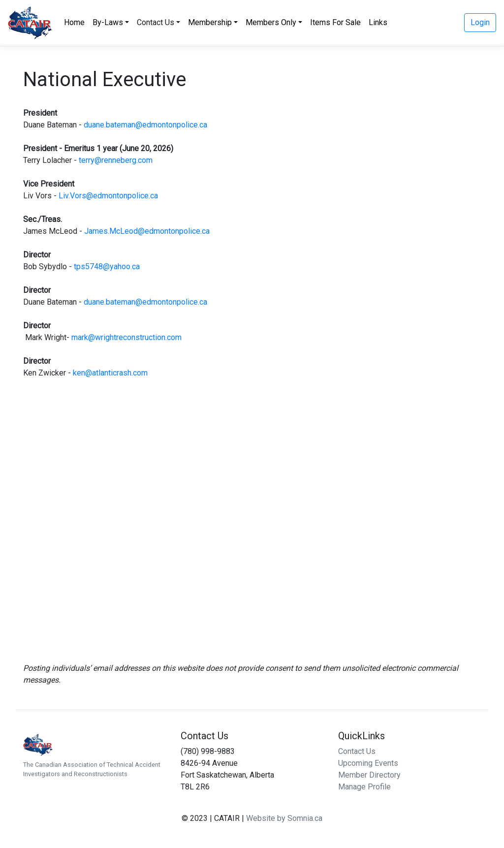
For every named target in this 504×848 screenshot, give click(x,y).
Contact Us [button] (156, 22)
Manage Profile (364, 787)
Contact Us (357, 751)
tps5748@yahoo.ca (107, 267)
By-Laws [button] (108, 22)
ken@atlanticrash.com (110, 373)
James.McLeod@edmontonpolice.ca (147, 231)
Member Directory (369, 775)
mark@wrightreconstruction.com (126, 337)
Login (480, 22)
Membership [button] (210, 22)
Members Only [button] (271, 22)
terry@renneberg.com (116, 160)
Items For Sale (335, 22)
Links (378, 22)
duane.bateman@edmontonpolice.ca (145, 125)
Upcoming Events (368, 763)
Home (74, 22)
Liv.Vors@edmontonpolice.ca (108, 196)
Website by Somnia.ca (284, 818)
